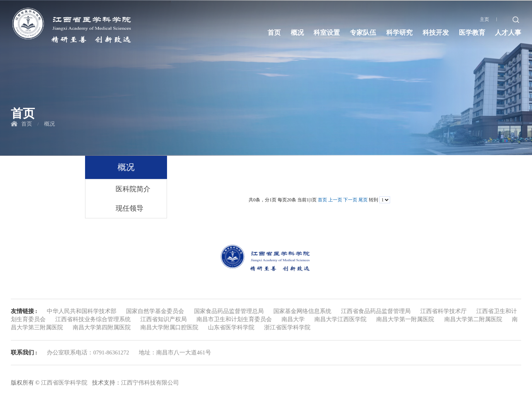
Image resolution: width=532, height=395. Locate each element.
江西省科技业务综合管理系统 (93, 319)
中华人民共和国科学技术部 (82, 311)
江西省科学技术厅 (443, 311)
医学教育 (472, 33)
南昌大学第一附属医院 (405, 319)
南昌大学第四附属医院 (102, 327)
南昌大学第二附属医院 (473, 319)
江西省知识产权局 (164, 319)
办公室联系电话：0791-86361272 (88, 352)
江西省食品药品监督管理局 (376, 311)
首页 (274, 33)
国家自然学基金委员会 (155, 311)
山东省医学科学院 (231, 327)
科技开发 (436, 33)
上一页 (335, 200)
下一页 (350, 200)
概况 (297, 33)
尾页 (363, 200)
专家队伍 (363, 33)
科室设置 (327, 33)
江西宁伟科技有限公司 (150, 383)
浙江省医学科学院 (287, 327)
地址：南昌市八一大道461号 (175, 352)
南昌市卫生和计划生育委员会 (234, 319)
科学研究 (399, 33)
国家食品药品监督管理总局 (229, 311)
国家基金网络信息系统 (302, 311)
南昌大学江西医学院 (340, 319)
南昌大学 (293, 319)
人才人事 (508, 33)
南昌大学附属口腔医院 (169, 327)
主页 (484, 19)
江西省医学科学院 (64, 383)
